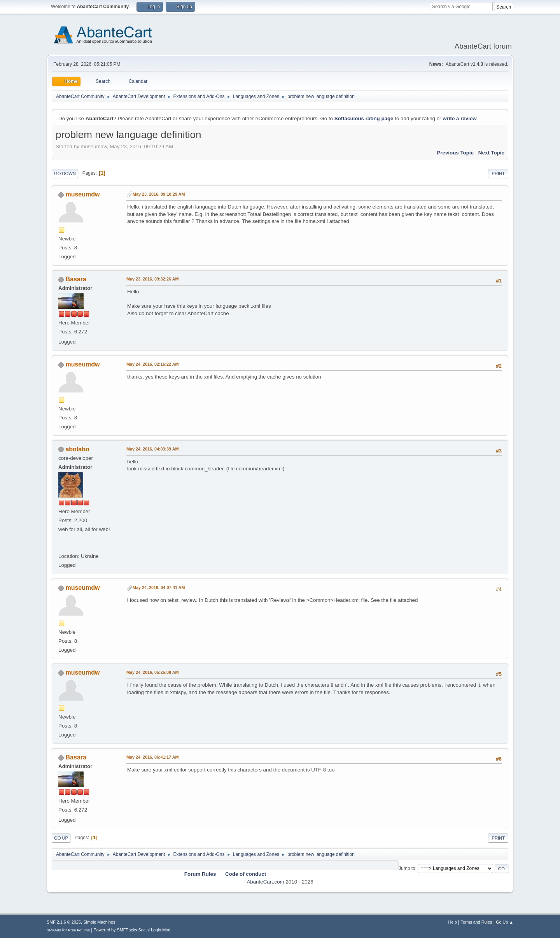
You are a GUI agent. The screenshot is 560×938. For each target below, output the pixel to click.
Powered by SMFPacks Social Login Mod (132, 930)
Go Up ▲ (505, 922)
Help (453, 922)
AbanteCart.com (265, 882)
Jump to (407, 868)
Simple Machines (99, 922)
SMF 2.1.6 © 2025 (64, 922)
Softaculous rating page (364, 118)
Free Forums (79, 930)
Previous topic (455, 153)
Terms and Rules (477, 922)
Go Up (61, 838)
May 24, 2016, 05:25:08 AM (152, 672)
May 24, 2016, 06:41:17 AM (152, 757)
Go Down (65, 174)
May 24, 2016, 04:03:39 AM (152, 449)
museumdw (82, 194)
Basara (76, 279)
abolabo (77, 449)
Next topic (491, 153)
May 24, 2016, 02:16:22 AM (152, 364)
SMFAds (54, 930)
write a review (459, 118)
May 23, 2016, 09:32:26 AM (152, 279)
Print (498, 174)
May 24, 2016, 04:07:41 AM (159, 587)
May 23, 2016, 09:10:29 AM (159, 194)
